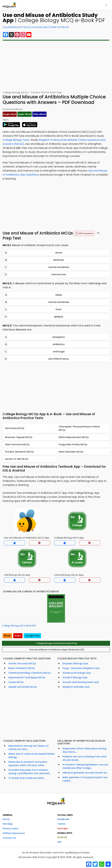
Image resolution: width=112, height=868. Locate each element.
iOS (59, 842)
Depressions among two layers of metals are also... (28, 747)
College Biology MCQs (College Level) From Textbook (36, 27)
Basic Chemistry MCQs (22, 668)
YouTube (63, 829)
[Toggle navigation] (106, 5)
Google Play (32, 636)
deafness (59, 260)
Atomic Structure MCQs (22, 663)
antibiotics (59, 344)
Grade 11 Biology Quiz (75, 677)
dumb (59, 253)
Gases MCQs (16, 682)
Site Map (8, 824)
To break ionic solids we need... (27, 778)
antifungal (59, 352)
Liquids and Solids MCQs (23, 687)
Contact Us (9, 838)
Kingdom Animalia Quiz (76, 687)
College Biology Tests (16, 140)
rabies (59, 295)
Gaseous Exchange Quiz (77, 673)
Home (6, 819)
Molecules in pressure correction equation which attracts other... (28, 764)
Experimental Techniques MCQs (27, 677)
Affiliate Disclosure (14, 833)
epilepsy (59, 317)
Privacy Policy (11, 829)
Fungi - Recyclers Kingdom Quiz (81, 668)
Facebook (63, 819)
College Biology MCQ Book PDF (19, 626)
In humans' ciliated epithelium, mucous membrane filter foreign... (85, 766)
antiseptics (59, 337)
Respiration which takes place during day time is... (84, 750)
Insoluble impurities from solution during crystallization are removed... (30, 772)
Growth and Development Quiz (81, 682)
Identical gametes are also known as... (85, 773)
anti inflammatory (59, 359)
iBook (7, 636)
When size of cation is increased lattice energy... (32, 756)
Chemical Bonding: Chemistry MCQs (29, 673)
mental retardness (59, 267)
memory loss (59, 274)
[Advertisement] (56, 66)
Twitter (61, 824)
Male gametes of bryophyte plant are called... (85, 779)
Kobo (18, 636)
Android (62, 837)
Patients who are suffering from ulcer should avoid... (85, 758)
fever (59, 309)
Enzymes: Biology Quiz (75, 663)
